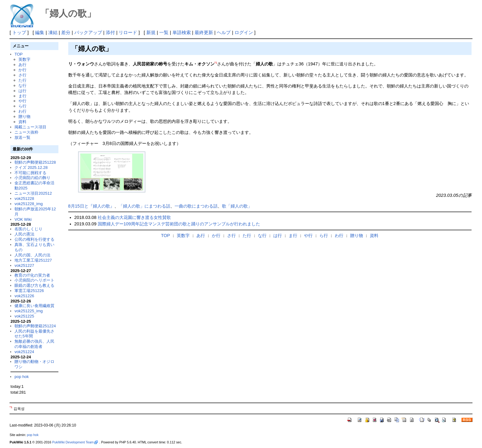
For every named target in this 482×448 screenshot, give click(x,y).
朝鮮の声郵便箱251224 (35, 326)
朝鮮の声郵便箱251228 (35, 162)
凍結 (53, 32)
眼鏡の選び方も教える (34, 285)
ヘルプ (224, 32)
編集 (40, 32)
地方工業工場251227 (33, 260)
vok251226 (24, 296)
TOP (18, 54)
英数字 (24, 59)
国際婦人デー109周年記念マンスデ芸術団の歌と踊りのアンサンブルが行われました (179, 224)
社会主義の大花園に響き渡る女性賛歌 (134, 217)
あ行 (22, 65)
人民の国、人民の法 (32, 255)
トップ (19, 32)
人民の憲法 (24, 234)
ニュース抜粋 (26, 132)
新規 (151, 32)
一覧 (164, 32)
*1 (216, 63)
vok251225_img (29, 311)
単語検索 (182, 32)
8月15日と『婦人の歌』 (91, 206)
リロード (128, 32)
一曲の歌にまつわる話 (196, 206)
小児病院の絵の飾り (32, 178)
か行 (22, 70)
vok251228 (24, 199)
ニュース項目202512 (33, 193)
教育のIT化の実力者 (32, 275)
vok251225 (24, 316)
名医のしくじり (28, 229)
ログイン (244, 32)
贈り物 (24, 117)
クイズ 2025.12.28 (31, 168)
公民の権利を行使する (34, 239)
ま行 (22, 96)
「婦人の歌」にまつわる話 (144, 206)
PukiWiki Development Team (75, 442)
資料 (22, 122)
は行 (22, 91)
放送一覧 (22, 137)
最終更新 (204, 32)
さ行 (22, 75)
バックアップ (88, 32)
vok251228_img (29, 204)
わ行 (22, 111)
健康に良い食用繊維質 (34, 306)
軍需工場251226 (29, 291)
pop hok (22, 377)
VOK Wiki (23, 219)
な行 (22, 86)
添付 (110, 32)
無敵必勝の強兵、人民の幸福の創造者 (34, 344)
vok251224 (24, 352)
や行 (22, 101)
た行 (22, 80)
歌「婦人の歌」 (237, 206)
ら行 (22, 106)
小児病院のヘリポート (34, 280)
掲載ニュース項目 (30, 127)
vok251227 (24, 265)
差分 (66, 32)
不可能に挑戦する (30, 173)
